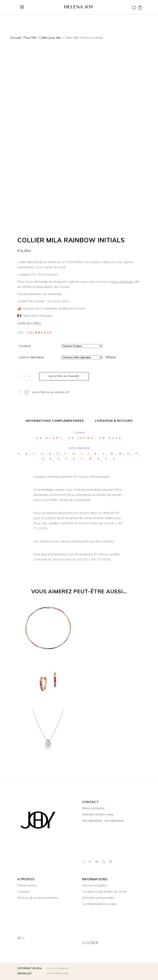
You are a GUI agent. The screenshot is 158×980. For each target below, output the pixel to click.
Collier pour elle (50, 37)
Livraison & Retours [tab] (114, 421)
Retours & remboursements (38, 898)
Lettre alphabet (32, 357)
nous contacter (122, 282)
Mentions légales (95, 885)
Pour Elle (30, 37)
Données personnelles (98, 898)
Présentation (27, 885)
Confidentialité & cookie (99, 904)
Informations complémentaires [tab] (55, 421)
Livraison (24, 891)
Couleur (25, 346)
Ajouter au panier (64, 376)
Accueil (16, 37)
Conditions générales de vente (104, 891)
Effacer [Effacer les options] (111, 357)
